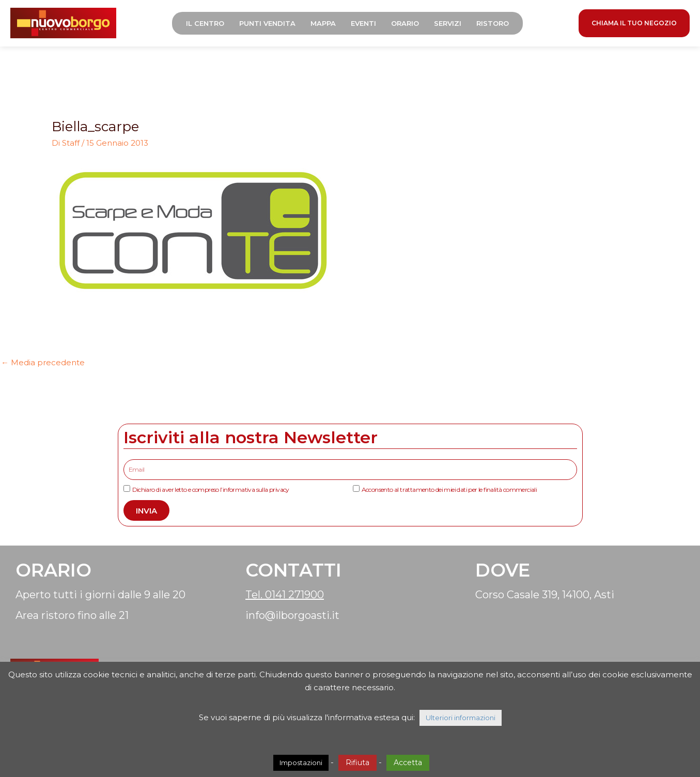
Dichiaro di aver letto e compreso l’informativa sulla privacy (211, 489)
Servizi (448, 23)
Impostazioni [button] (301, 763)
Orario (405, 23)
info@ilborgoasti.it (292, 615)
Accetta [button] (408, 763)
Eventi (363, 23)
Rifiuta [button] (357, 763)
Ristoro (493, 23)
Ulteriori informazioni (461, 718)
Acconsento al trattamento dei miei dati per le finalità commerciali (449, 489)
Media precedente (43, 362)
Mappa (323, 23)
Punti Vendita (267, 23)
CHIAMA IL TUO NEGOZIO (634, 23)
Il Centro (205, 23)
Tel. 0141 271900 (285, 595)
